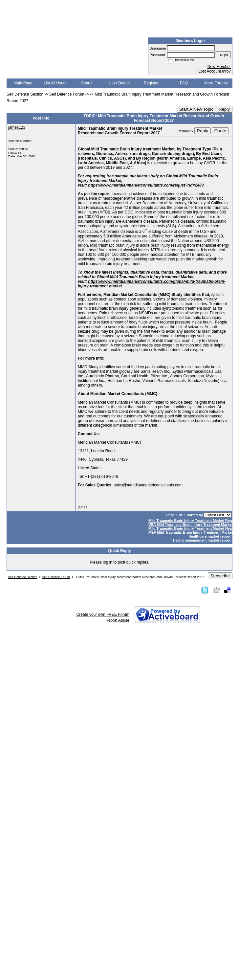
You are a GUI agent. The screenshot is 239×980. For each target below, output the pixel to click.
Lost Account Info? (215, 71)
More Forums (216, 83)
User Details (119, 83)
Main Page (23, 83)
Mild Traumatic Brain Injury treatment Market (133, 149)
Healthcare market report (209, 536)
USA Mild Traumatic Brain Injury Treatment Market (190, 524)
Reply (224, 109)
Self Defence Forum (67, 94)
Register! (152, 83)
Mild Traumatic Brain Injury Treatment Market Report (193, 521)
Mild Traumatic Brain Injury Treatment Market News (191, 528)
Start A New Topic (196, 109)
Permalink (185, 131)
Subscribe (220, 576)
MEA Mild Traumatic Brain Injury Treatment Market (191, 532)
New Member (219, 67)
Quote (220, 131)
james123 (17, 127)
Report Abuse (117, 620)
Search (87, 83)
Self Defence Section (25, 94)
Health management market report (202, 540)
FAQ (184, 83)
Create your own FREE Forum (103, 614)
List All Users (55, 83)
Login (223, 55)
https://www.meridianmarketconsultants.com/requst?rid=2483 (146, 185)
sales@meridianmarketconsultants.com (148, 485)
